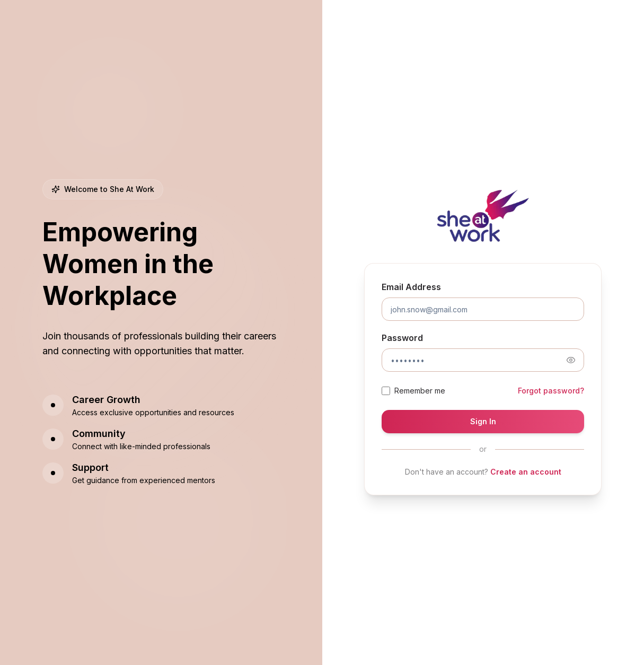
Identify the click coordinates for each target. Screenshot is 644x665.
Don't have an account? (483, 472)
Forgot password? (551, 391)
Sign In (483, 421)
